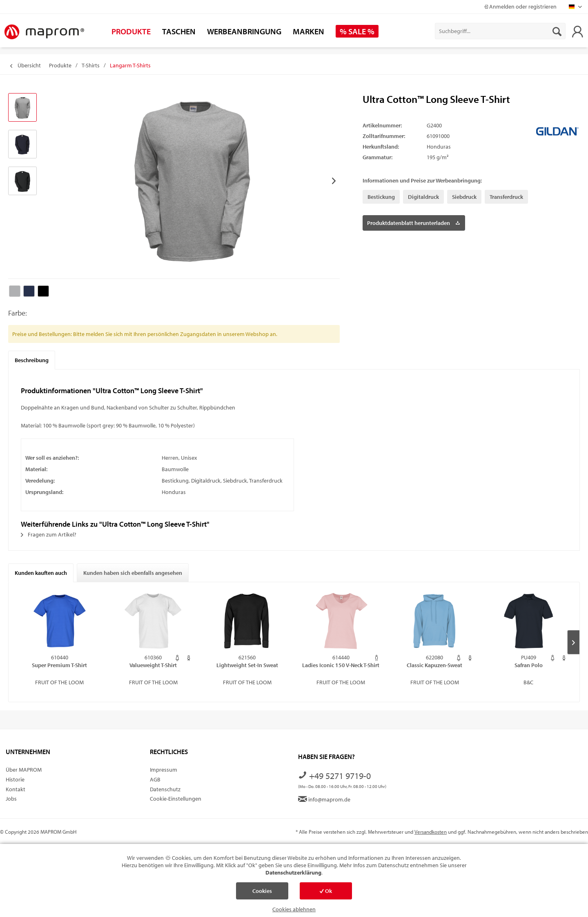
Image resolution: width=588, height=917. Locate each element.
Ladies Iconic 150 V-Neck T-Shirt (341, 665)
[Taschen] (179, 31)
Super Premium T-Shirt (59, 665)
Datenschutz (165, 789)
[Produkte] (131, 31)
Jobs (11, 799)
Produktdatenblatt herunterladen (413, 221)
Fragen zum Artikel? (49, 534)
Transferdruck (506, 197)
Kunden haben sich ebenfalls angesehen (133, 573)
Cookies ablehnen (294, 909)
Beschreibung (32, 360)
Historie (15, 779)
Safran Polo (529, 665)
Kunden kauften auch (41, 573)
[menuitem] (500, 31)
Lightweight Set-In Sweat (247, 665)
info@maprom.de (324, 799)
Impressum (164, 770)
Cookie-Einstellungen (176, 799)
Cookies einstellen (262, 893)
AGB (155, 779)
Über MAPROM (24, 770)
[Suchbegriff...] (500, 31)
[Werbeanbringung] (244, 31)
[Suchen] (557, 31)
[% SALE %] (357, 31)
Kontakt (16, 789)
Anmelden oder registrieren (520, 7)
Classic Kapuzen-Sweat (434, 665)
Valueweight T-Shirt (153, 665)
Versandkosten (431, 832)
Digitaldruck (423, 197)
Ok (326, 891)
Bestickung (381, 197)
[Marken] (308, 31)
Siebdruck (464, 197)
